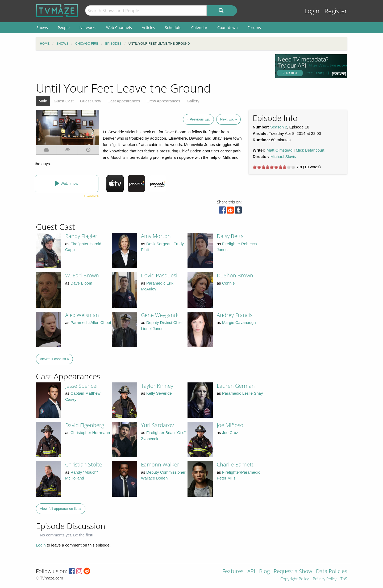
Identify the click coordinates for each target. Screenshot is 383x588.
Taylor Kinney (157, 386)
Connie (228, 283)
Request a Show (293, 572)
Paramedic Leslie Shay (242, 393)
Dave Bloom (81, 283)
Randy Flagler (81, 236)
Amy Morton (156, 236)
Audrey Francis (235, 315)
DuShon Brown (235, 275)
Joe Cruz (230, 433)
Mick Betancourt (310, 150)
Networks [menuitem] (88, 28)
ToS (344, 579)
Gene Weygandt (160, 315)
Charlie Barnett (235, 464)
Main (43, 101)
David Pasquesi (159, 275)
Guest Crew (91, 101)
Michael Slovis (283, 157)
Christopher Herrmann (90, 433)
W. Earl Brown (82, 275)
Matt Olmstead (280, 150)
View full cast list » (55, 359)
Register (336, 11)
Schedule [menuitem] (173, 28)
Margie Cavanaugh (239, 322)
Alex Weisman (82, 315)
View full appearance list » (61, 509)
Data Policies (332, 572)
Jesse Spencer (82, 386)
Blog (264, 572)
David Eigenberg (85, 425)
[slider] (274, 167)
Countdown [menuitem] (228, 28)
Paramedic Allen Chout (91, 322)
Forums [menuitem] (254, 28)
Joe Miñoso (230, 425)
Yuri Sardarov (157, 425)
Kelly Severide (159, 393)
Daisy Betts (230, 236)
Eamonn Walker (160, 464)
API (251, 572)
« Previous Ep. (198, 119)
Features (233, 572)
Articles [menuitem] (148, 28)
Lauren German (236, 386)
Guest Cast (64, 101)
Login (312, 11)
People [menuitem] (64, 28)
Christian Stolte (84, 464)
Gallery (193, 101)
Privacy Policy (325, 579)
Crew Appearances (163, 101)
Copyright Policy (295, 579)
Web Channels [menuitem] (119, 28)
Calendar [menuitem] (199, 28)
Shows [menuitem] (42, 28)
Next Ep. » (228, 119)
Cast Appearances (124, 101)
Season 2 (279, 127)
